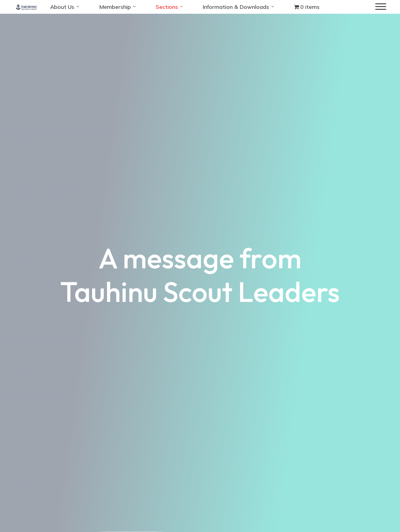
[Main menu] (381, 7)
